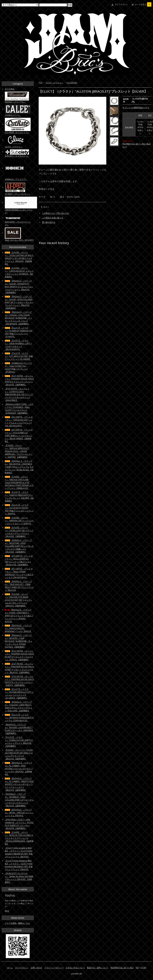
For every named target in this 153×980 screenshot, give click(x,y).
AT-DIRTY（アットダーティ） (18, 194)
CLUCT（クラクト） (55, 83)
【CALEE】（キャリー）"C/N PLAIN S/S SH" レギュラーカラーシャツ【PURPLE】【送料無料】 (19, 272)
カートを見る (143, 4)
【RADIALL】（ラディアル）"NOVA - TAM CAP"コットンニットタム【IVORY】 (19, 813)
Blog (7, 911)
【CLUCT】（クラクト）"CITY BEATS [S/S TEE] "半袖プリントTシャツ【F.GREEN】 (19, 356)
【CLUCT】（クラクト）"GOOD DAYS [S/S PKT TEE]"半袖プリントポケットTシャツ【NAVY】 (19, 509)
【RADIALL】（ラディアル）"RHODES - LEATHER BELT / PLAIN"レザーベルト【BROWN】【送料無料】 (19, 729)
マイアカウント (121, 4)
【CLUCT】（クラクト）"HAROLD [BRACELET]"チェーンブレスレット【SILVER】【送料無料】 (19, 497)
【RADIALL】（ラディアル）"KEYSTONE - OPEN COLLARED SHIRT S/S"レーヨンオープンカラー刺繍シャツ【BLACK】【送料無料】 (19, 546)
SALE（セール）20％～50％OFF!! (19, 240)
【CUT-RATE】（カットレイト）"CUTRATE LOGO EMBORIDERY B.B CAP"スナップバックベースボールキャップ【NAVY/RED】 (19, 394)
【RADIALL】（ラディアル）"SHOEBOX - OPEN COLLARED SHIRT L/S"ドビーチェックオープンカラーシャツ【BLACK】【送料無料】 (19, 800)
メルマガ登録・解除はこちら (17, 923)
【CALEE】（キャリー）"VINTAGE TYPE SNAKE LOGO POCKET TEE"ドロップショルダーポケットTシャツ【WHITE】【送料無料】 (19, 600)
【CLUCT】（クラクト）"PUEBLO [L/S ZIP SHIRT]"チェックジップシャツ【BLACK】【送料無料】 (19, 742)
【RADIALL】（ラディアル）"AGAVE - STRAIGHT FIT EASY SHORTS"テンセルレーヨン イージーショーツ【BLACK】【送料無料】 (19, 287)
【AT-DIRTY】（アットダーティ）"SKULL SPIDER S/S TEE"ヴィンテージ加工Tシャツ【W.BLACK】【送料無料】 (19, 560)
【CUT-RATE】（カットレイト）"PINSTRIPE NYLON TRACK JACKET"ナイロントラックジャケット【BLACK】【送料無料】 (19, 668)
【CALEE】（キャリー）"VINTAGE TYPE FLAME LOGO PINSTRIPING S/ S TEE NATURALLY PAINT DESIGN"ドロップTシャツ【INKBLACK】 (19, 482)
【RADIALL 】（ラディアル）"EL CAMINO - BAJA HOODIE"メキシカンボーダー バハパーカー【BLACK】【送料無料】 (19, 769)
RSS (137, 968)
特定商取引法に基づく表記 (122, 968)
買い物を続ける (49, 222)
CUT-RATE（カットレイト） (17, 132)
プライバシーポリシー (54, 968)
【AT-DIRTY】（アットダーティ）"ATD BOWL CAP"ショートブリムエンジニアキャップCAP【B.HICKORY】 (19, 421)
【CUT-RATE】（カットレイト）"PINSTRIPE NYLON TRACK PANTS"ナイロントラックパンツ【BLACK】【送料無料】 (19, 380)
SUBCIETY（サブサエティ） (17, 156)
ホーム (10, 968)
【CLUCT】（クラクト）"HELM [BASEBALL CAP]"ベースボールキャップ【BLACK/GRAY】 (19, 345)
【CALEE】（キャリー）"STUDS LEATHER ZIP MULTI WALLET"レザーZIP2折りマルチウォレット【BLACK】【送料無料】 (19, 258)
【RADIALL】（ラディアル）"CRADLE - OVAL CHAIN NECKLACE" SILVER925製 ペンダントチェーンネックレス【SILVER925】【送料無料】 (19, 318)
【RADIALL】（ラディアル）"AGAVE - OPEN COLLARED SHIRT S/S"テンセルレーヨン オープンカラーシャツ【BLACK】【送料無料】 (19, 302)
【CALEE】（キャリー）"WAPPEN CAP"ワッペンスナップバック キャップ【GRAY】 (19, 521)
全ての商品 (10, 89)
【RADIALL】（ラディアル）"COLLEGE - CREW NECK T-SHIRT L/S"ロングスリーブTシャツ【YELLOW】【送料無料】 (19, 706)
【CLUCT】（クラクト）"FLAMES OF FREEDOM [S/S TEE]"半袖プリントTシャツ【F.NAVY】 (19, 332)
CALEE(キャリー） (13, 115)
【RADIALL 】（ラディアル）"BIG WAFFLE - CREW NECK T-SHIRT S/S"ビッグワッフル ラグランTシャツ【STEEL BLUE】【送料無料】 (19, 467)
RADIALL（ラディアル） (15, 102)
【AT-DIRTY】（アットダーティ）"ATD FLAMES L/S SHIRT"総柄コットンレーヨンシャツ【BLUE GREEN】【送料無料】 (19, 436)
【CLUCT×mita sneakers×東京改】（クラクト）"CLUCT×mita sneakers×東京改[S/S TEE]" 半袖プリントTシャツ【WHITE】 (19, 865)
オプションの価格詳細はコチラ (136, 108)
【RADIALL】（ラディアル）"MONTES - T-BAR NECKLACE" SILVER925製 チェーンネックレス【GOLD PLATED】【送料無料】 (19, 641)
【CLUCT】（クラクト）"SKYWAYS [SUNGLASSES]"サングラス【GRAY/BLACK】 (19, 718)
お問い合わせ (36, 968)
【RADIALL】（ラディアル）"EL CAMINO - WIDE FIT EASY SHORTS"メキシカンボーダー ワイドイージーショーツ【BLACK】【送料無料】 (19, 784)
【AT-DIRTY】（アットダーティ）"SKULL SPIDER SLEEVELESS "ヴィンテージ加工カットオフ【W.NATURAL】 (19, 573)
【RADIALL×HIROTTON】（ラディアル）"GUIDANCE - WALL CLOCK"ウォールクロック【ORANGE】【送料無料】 (19, 409)
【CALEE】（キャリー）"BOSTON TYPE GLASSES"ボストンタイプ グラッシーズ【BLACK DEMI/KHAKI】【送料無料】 (19, 838)
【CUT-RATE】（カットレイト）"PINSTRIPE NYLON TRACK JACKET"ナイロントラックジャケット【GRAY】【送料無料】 (19, 655)
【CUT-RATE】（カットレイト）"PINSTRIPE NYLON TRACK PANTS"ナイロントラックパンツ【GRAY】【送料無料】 (19, 681)
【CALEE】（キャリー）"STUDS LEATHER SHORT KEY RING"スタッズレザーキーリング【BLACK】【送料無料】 (19, 754)
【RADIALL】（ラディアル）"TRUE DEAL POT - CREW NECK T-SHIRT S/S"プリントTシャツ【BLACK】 (19, 586)
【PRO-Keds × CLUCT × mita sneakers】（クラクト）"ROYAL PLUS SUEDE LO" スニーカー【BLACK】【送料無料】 (19, 824)
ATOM (143, 968)
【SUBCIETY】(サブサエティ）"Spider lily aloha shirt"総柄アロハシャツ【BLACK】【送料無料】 (19, 878)
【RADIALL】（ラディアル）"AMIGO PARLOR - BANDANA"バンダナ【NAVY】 (18, 628)
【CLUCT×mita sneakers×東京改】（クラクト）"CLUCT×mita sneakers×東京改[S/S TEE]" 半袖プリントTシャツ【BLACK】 (19, 852)
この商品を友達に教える (53, 218)
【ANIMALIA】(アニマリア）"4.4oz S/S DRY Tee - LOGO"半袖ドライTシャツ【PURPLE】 (18, 367)
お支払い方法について (75, 968)
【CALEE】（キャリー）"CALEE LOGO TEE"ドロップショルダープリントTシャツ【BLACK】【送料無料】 (19, 532)
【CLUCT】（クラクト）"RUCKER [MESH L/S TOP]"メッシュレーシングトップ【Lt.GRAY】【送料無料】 (19, 694)
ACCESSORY (72, 83)
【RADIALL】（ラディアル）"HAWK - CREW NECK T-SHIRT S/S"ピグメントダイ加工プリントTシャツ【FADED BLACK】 (19, 616)
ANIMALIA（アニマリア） (16, 179)
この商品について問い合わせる (55, 213)
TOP (41, 83)
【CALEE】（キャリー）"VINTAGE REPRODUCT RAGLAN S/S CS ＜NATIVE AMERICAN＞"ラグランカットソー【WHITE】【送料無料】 (19, 451)
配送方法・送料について (98, 968)
